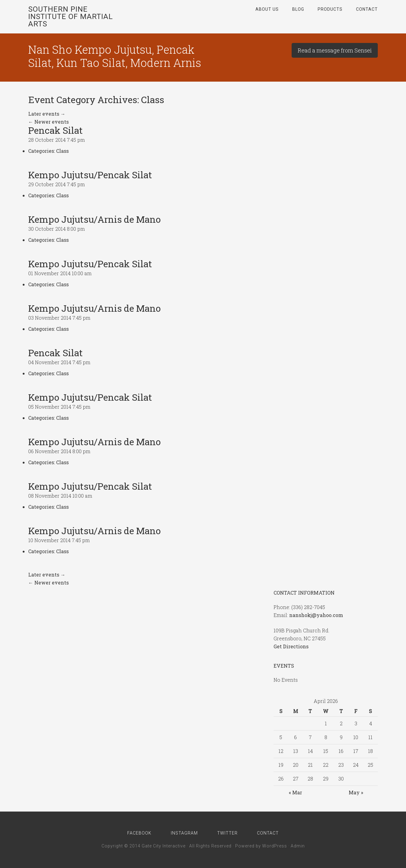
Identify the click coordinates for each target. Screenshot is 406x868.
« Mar (295, 792)
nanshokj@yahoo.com (316, 615)
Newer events (48, 122)
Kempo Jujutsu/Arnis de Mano (94, 219)
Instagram (184, 833)
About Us (267, 9)
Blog (298, 9)
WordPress (275, 846)
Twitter (228, 833)
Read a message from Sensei (335, 50)
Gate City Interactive (164, 846)
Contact (367, 9)
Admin (298, 846)
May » (356, 792)
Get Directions (291, 646)
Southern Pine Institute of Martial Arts (71, 17)
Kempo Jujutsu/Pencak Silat (90, 175)
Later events (47, 114)
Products (330, 9)
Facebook (139, 833)
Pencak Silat (56, 130)
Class (62, 151)
